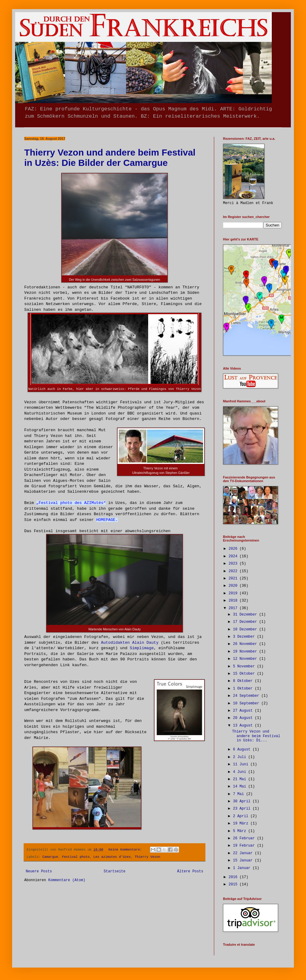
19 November (246, 652)
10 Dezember (246, 629)
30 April (243, 801)
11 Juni (242, 764)
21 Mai (241, 779)
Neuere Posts (39, 871)
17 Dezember (246, 622)
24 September (247, 696)
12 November (246, 659)
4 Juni (241, 772)
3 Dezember (245, 637)
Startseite (115, 871)
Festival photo (76, 857)
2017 (234, 608)
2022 (234, 571)
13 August (244, 726)
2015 (234, 884)
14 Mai (241, 787)
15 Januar (244, 861)
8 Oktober (244, 681)
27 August (244, 711)
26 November (246, 644)
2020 (234, 586)
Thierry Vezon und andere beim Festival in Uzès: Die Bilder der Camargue (110, 158)
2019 (234, 593)
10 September (247, 703)
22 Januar (244, 853)
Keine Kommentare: (126, 850)
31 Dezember (246, 615)
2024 (234, 556)
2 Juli (241, 757)
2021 (234, 579)
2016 (234, 877)
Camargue (50, 857)
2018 (234, 601)
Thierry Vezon (147, 857)
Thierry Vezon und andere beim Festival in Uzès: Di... (256, 736)
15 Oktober (245, 674)
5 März (241, 831)
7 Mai (239, 794)
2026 (234, 549)
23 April (243, 809)
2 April (242, 816)
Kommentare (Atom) (67, 880)
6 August (243, 750)
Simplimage (142, 648)
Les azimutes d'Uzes (112, 857)
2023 (234, 564)
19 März (242, 824)
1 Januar (243, 868)
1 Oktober (244, 689)
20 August (244, 718)
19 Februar (245, 846)
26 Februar (245, 838)
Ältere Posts (190, 871)
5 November (245, 666)
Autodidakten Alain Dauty (130, 643)
